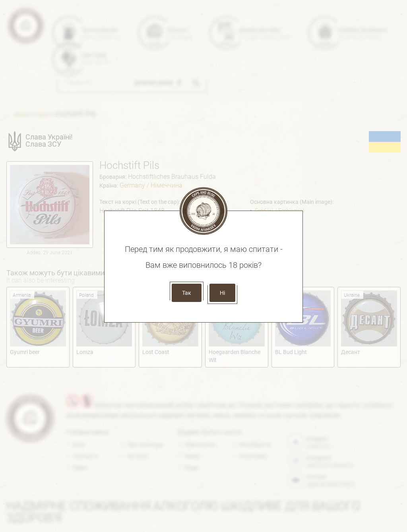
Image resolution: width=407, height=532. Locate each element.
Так (187, 293)
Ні (222, 293)
